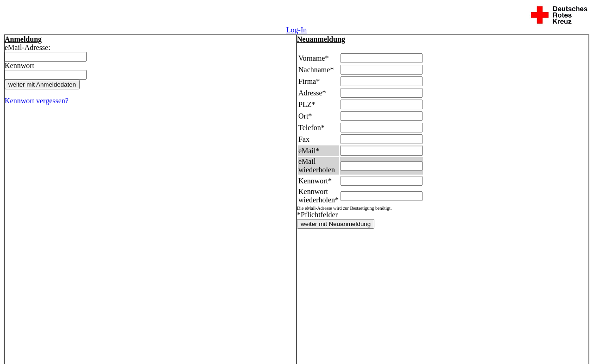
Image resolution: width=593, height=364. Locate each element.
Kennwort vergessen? (37, 101)
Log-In (296, 30)
